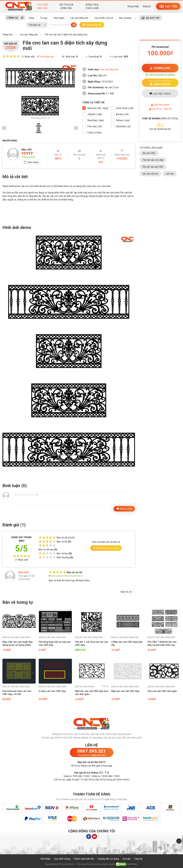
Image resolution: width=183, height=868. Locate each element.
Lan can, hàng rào (79, 18)
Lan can (170, 174)
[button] (160, 83)
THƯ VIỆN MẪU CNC (42, 6)
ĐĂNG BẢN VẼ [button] (92, 25)
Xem (33, 162)
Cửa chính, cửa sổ (104, 18)
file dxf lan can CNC (153, 167)
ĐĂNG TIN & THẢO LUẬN (92, 6)
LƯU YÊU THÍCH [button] (160, 94)
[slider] (11, 56)
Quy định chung (62, 859)
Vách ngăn (59, 18)
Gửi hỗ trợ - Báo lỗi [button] (160, 109)
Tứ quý (44, 18)
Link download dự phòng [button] (160, 75)
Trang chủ (8, 35)
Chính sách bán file (84, 859)
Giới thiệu (45, 859)
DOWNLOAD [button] (160, 68)
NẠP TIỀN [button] (168, 6)
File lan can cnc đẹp (153, 160)
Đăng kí (147, 6)
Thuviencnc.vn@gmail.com (92, 755)
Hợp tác (139, 859)
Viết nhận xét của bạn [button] (106, 548)
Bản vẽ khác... (126, 18)
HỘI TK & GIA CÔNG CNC (66, 6)
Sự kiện (127, 859)
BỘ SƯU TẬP (153, 18)
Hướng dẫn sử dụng (108, 859)
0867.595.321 (92, 751)
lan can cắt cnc (150, 174)
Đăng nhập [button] (133, 6)
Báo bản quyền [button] (160, 105)
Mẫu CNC (24, 572)
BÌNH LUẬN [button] (124, 509)
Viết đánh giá (45, 57)
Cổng (31, 18)
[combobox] (37, 24)
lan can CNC (149, 153)
